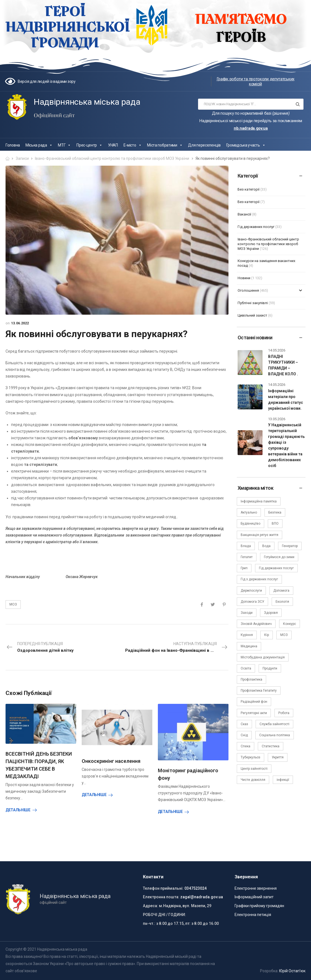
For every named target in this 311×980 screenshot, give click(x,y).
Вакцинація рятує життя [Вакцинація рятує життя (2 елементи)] (259, 535)
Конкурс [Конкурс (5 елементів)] (290, 624)
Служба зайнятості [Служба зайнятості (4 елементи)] (274, 724)
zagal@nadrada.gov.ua (202, 897)
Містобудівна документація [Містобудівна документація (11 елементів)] (263, 657)
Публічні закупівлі (253, 303)
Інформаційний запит (254, 897)
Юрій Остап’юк (292, 971)
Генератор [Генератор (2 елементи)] (290, 546)
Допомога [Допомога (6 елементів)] (281, 591)
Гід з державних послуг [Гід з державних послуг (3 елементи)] (259, 579)
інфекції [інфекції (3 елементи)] (283, 780)
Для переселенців (204, 145)
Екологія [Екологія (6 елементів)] (282, 602)
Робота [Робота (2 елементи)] (284, 713)
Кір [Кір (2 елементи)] (267, 635)
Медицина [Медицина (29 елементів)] (249, 646)
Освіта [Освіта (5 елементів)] (246, 668)
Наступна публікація (177, 648)
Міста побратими (165, 145)
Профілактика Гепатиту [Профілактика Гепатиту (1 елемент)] (259, 691)
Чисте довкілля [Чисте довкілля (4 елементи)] (253, 780)
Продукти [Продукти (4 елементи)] (270, 668)
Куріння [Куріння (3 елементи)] (247, 635)
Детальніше (18, 810)
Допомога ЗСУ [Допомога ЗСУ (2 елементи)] (252, 602)
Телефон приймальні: (163, 888)
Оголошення (248, 290)
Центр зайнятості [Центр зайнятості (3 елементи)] (254, 769)
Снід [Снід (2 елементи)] (244, 735)
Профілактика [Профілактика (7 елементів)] (251, 679)
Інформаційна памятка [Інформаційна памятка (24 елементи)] (259, 501)
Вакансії (244, 214)
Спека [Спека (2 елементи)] (246, 746)
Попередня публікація (40, 648)
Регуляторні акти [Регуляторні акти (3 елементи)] (254, 713)
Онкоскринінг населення (111, 761)
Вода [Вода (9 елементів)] (266, 546)
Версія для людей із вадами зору (47, 81)
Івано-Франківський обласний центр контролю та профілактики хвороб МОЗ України (112, 158)
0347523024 (196, 888)
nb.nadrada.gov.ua (251, 128)
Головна (13, 145)
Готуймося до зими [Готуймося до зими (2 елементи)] (279, 557)
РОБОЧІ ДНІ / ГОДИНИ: (165, 915)
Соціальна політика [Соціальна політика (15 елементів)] (275, 735)
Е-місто (133, 145)
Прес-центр (89, 145)
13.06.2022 (20, 323)
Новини (244, 278)
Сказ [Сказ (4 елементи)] (244, 724)
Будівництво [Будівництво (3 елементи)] (250, 524)
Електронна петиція (253, 915)
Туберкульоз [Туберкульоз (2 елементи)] (250, 757)
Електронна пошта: (161, 897)
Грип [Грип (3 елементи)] (244, 568)
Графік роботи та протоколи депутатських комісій (255, 81)
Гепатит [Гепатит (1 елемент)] (247, 557)
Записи (22, 158)
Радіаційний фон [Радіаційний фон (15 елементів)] (254, 702)
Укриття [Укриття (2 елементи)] (278, 757)
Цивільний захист (252, 315)
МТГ (64, 145)
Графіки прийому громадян (259, 906)
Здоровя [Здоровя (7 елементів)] (271, 613)
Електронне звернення (256, 888)
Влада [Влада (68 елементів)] (246, 546)
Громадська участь (246, 145)
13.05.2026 (277, 419)
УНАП (113, 145)
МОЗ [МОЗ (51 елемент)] (284, 635)
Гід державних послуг (256, 227)
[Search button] (298, 104)
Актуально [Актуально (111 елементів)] (249, 512)
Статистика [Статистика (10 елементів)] (271, 746)
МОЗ (13, 604)
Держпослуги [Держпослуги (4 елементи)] (251, 591)
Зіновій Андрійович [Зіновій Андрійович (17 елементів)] (256, 624)
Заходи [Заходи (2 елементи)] (247, 613)
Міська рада (39, 145)
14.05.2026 (277, 350)
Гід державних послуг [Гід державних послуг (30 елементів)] (276, 568)
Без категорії (249, 189)
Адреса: (151, 906)
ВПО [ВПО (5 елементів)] (275, 524)
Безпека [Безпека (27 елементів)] (275, 512)
